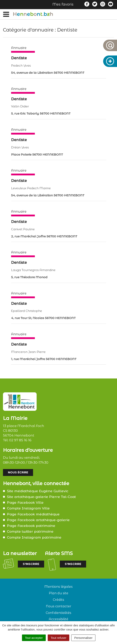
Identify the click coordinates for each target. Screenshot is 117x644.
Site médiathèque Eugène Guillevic (38, 491)
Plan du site (59, 593)
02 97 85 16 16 (20, 440)
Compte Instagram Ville (28, 508)
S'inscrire (31, 564)
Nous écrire (18, 472)
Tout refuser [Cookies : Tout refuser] (58, 638)
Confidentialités (58, 613)
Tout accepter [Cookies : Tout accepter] (34, 638)
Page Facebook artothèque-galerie (38, 520)
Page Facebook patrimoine (31, 526)
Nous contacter (59, 606)
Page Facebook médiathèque (33, 514)
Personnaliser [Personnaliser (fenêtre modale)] (83, 638)
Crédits (58, 600)
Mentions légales (58, 587)
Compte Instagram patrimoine (34, 537)
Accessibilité (58, 619)
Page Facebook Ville (25, 503)
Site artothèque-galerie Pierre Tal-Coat (41, 497)
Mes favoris (63, 4)
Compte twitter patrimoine (30, 531)
